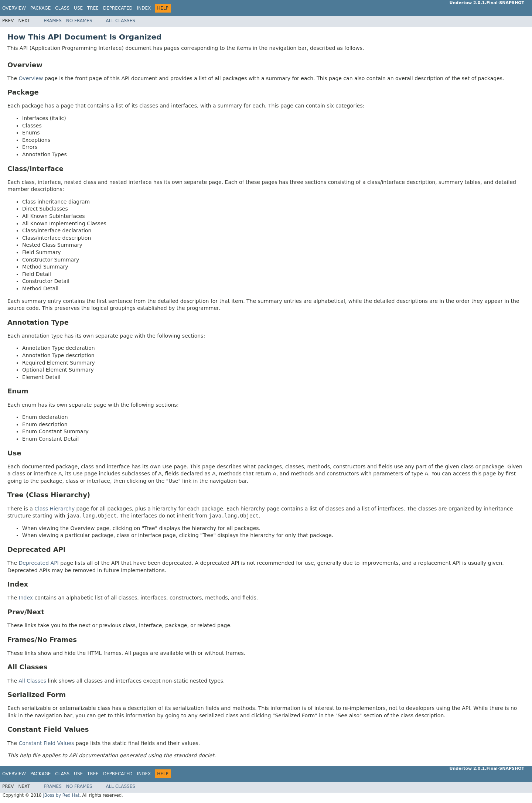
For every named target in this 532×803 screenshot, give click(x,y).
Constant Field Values (47, 743)
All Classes (121, 21)
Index (144, 8)
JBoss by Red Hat (61, 795)
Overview (14, 8)
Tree (93, 8)
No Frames (79, 21)
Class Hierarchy (54, 509)
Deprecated (118, 8)
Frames (53, 21)
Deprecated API (39, 563)
